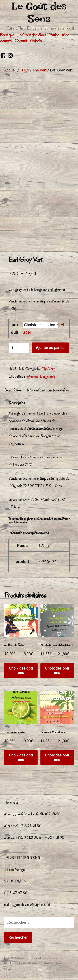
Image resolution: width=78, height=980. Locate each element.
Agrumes (32, 376)
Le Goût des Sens (39, 12)
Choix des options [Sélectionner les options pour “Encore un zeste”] (21, 757)
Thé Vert (40, 70)
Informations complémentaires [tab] (48, 390)
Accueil (10, 70)
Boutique (7, 35)
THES (25, 70)
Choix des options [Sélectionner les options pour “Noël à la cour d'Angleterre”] (57, 670)
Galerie (36, 41)
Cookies (9, 969)
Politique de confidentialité (44, 958)
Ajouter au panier (50, 348)
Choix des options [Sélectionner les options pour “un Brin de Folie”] (21, 670)
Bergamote (48, 376)
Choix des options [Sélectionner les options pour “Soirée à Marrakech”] (57, 757)
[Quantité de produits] (19, 348)
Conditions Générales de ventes (21, 963)
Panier (54, 35)
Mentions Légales (53, 963)
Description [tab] (13, 390)
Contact (21, 41)
